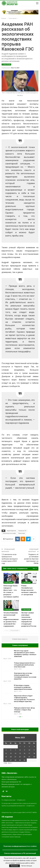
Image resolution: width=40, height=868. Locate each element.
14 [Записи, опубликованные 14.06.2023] (15, 753)
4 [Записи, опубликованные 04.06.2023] (34, 747)
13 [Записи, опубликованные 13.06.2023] (11, 753)
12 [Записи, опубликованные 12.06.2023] (6, 753)
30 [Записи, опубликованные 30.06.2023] (24, 760)
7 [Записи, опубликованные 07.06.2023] (15, 750)
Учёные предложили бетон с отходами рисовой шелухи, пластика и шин (25, 665)
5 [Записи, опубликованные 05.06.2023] (6, 750)
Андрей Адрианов (11, 531)
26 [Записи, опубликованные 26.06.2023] (6, 760)
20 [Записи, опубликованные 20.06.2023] (11, 757)
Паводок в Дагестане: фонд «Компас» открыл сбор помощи (24, 710)
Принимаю (15, 866)
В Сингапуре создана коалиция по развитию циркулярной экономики (23, 687)
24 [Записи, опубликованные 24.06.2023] (29, 757)
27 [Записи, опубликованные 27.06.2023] (11, 760)
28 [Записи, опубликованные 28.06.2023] (15, 760)
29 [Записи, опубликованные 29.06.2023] (20, 760)
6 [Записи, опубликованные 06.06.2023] (11, 750)
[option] (20, 682)
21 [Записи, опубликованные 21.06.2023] (15, 757)
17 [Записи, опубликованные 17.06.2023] (29, 753)
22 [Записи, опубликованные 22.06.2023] (20, 757)
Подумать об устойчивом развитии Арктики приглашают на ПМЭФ (31, 559)
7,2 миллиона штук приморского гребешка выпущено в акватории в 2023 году (10, 559)
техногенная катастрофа (9, 533)
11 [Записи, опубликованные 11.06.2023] (34, 750)
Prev (6, 631)
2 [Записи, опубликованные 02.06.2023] (24, 747)
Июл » (10, 763)
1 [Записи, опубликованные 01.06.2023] (20, 747)
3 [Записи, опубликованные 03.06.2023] (29, 747)
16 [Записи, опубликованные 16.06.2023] (24, 753)
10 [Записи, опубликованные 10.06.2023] (29, 750)
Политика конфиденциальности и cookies (20, 846)
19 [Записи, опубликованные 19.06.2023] (6, 757)
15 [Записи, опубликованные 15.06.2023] (20, 753)
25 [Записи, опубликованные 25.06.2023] (34, 757)
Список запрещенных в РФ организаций (20, 853)
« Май (5, 763)
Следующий (15, 631)
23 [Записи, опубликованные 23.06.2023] (24, 757)
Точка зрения (6, 64)
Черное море (21, 533)
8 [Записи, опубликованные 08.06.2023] (20, 750)
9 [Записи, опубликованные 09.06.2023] (24, 750)
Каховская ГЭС (22, 531)
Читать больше (27, 866)
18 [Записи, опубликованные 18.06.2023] (34, 753)
